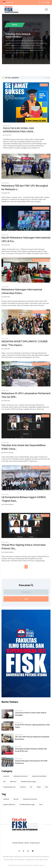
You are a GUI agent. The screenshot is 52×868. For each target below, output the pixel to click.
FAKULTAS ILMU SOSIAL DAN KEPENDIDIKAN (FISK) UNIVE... (19, 130)
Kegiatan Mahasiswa (9, 805)
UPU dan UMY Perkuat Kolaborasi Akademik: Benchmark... (32, 738)
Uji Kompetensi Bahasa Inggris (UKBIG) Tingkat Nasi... (24, 499)
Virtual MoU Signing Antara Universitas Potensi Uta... (24, 547)
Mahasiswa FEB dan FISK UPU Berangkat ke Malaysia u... (25, 187)
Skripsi (39, 787)
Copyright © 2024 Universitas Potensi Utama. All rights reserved (26, 865)
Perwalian (23, 787)
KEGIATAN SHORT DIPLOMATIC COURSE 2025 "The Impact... (25, 343)
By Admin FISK (7, 135)
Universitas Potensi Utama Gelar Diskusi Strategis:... (31, 714)
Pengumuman (35, 843)
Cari (26, 599)
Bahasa (8, 2)
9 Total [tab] (47, 78)
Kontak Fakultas (18, 843)
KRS (4, 782)
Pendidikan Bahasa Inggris (28, 782)
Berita (27, 843)
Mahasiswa (13, 782)
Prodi (41, 805)
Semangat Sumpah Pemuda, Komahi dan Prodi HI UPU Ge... (31, 750)
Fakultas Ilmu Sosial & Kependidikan (18, 35)
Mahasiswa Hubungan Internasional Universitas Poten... (22, 291)
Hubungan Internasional (20, 776)
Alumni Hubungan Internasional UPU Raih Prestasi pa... (31, 762)
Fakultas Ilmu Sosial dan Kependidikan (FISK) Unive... (24, 447)
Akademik (6, 776)
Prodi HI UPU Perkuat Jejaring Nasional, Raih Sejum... (32, 726)
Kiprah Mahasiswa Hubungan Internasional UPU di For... (26, 239)
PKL (31, 787)
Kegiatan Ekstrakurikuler (39, 776)
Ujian (47, 787)
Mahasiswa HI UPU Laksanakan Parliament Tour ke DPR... (26, 395)
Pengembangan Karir (9, 787)
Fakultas (16, 799)
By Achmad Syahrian (7, 453)
